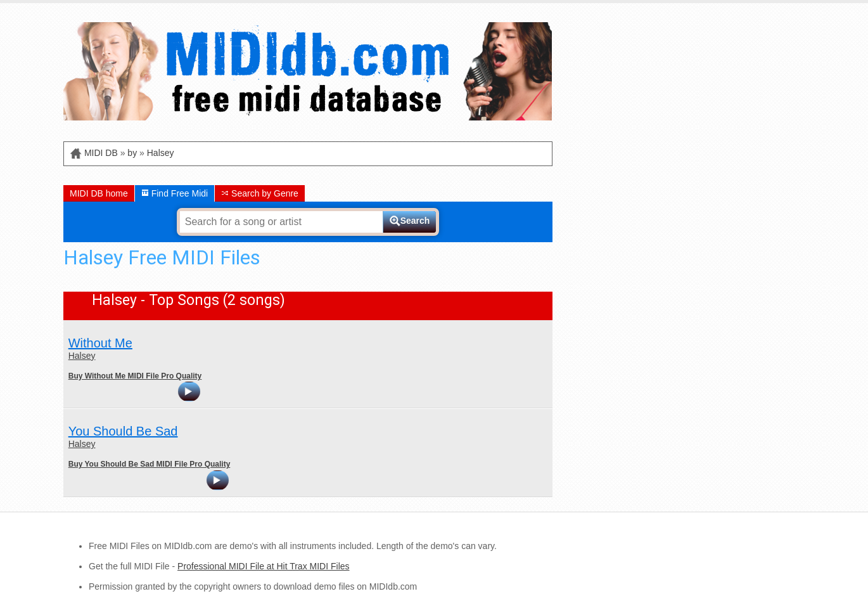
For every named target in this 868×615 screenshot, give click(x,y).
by (132, 153)
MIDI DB (101, 153)
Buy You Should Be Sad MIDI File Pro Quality (150, 464)
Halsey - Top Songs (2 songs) (188, 300)
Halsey (161, 153)
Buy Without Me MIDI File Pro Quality (135, 376)
